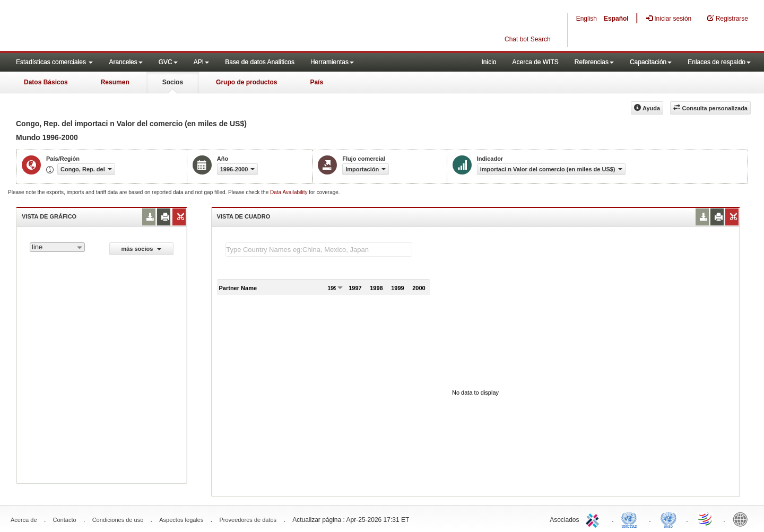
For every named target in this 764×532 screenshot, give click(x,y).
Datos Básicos (46, 82)
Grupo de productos (246, 82)
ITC (594, 519)
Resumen (115, 82)
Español (616, 19)
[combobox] (57, 247)
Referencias (594, 62)
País (316, 82)
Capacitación (651, 62)
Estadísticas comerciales (54, 62)
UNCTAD (631, 519)
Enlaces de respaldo (719, 62)
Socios (173, 82)
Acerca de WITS (535, 62)
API (201, 62)
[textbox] (319, 250)
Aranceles (125, 62)
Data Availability (289, 192)
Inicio (489, 62)
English (587, 19)
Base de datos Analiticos (260, 62)
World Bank (743, 519)
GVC (168, 62)
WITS (106, 27)
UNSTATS (668, 519)
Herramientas (332, 62)
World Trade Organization (706, 519)
